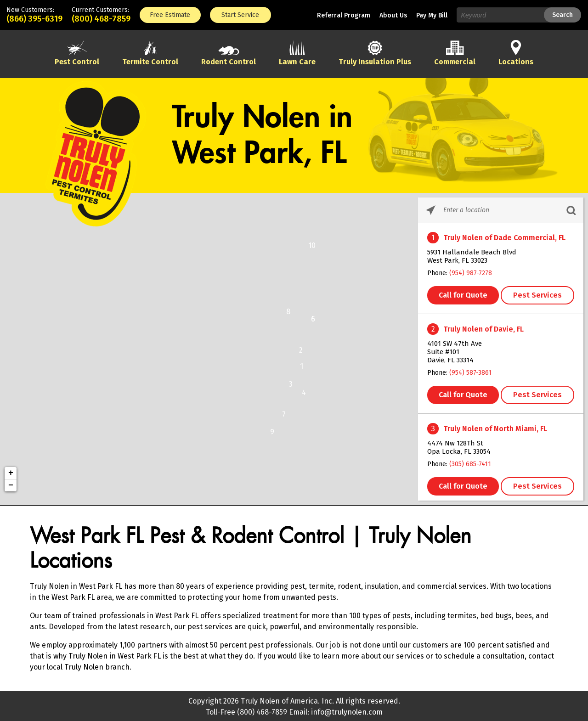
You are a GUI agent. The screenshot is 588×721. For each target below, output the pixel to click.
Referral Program (344, 15)
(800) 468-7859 (101, 19)
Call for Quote (463, 295)
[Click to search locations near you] (431, 210)
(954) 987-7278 (471, 273)
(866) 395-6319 (34, 19)
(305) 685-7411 (470, 464)
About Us (393, 15)
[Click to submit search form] (571, 210)
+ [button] (11, 473)
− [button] (11, 485)
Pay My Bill (432, 15)
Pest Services (537, 295)
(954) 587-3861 (470, 373)
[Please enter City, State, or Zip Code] (501, 210)
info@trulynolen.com (347, 712)
